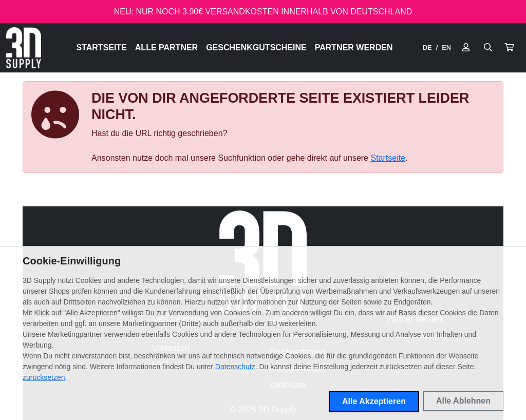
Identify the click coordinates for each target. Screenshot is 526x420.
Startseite (101, 47)
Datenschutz (235, 367)
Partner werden (354, 47)
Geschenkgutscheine (256, 47)
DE (427, 47)
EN (446, 47)
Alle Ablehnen (463, 401)
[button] (509, 48)
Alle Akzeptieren (374, 401)
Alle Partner (166, 47)
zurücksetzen (44, 377)
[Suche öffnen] (488, 48)
